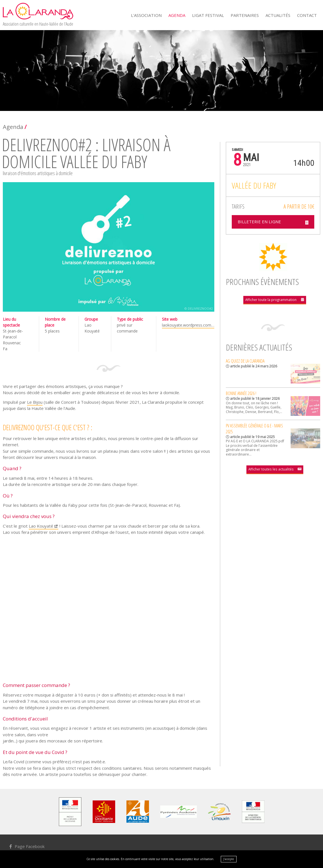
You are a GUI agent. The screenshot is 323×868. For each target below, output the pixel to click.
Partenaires (245, 15)
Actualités (278, 15)
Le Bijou (35, 402)
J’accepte (229, 859)
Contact (307, 15)
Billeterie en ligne (261, 222)
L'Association (146, 15)
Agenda (177, 15)
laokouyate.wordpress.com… (188, 325)
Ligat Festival (208, 15)
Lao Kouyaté (41, 526)
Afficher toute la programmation (271, 301)
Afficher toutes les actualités (271, 470)
